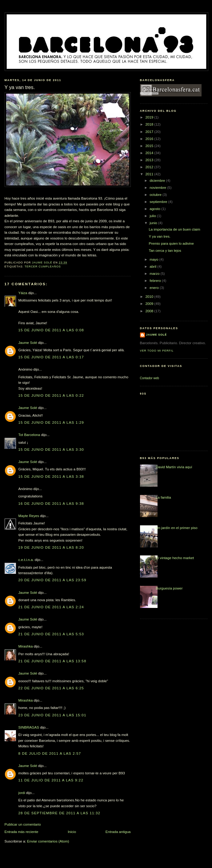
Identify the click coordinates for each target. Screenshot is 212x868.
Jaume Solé (28, 343)
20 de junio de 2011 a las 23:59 (52, 580)
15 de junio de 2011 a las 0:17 (51, 357)
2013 (150, 160)
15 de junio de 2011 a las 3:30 (51, 450)
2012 (150, 167)
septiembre (159, 202)
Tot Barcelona (29, 435)
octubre (156, 195)
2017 (150, 132)
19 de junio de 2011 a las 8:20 (51, 547)
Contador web (150, 378)
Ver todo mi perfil (157, 351)
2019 (150, 117)
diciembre (158, 181)
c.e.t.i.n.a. (26, 560)
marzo (155, 274)
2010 (150, 297)
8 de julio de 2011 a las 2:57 (50, 753)
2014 (150, 153)
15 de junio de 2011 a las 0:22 (51, 395)
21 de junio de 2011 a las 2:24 (51, 607)
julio (153, 216)
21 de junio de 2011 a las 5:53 (51, 634)
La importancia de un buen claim (174, 229)
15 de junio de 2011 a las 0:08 (51, 330)
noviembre (158, 188)
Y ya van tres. (159, 236)
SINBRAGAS (29, 727)
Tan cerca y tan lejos (165, 251)
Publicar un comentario (23, 824)
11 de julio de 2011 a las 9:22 (51, 780)
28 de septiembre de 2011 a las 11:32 (60, 813)
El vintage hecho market (175, 558)
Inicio (72, 832)
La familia (163, 497)
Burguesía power (169, 588)
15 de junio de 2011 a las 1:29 (51, 422)
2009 (150, 304)
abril (153, 267)
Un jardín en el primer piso (177, 528)
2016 (150, 139)
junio (154, 223)
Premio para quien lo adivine (171, 243)
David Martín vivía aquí (174, 467)
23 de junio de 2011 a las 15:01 (52, 715)
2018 (150, 124)
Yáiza (23, 293)
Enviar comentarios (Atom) (48, 841)
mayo (154, 259)
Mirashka (26, 646)
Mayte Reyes (29, 516)
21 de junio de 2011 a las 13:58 (52, 661)
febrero (156, 281)
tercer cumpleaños (43, 267)
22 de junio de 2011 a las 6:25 (51, 688)
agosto (155, 209)
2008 (150, 311)
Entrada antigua (118, 832)
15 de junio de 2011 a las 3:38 (51, 477)
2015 (150, 146)
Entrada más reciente (22, 832)
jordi (22, 793)
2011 (150, 174)
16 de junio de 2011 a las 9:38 (51, 504)
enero (155, 288)
